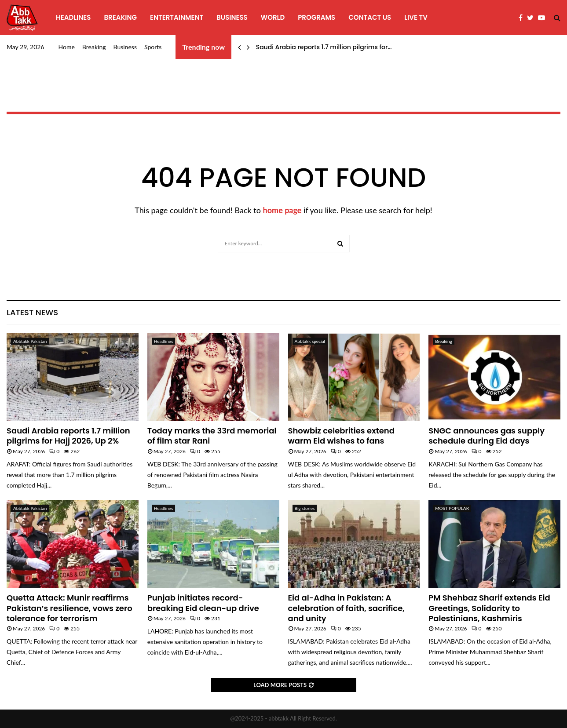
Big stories (305, 508)
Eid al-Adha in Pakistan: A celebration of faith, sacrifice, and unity (346, 608)
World (273, 17)
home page (282, 210)
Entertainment (177, 17)
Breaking (120, 17)
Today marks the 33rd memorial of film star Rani (212, 436)
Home (67, 47)
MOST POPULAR (452, 508)
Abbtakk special (310, 341)
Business (232, 17)
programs (316, 17)
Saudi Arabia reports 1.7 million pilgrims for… (324, 47)
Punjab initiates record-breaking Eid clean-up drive (203, 603)
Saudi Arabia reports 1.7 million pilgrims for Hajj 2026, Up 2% (68, 436)
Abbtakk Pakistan (30, 341)
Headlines (73, 17)
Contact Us (370, 17)
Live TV (416, 17)
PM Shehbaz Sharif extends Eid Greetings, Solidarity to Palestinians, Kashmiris (489, 608)
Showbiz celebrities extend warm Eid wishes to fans (341, 436)
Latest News (32, 312)
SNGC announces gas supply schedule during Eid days (487, 436)
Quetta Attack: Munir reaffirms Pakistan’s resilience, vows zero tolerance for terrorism (70, 608)
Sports (153, 47)
